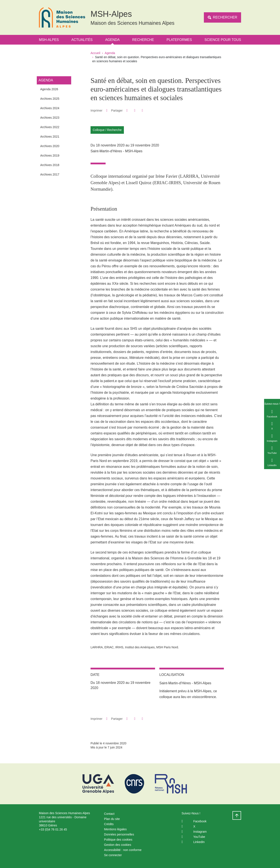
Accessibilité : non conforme (123, 850)
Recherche (143, 40)
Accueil (95, 53)
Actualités (82, 40)
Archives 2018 (50, 165)
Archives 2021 (50, 137)
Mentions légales (115, 829)
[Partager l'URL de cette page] (142, 110)
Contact (109, 814)
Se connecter (113, 855)
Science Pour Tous (223, 40)
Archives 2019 (50, 156)
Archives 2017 (50, 174)
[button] (127, 110)
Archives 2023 (50, 118)
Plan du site (112, 819)
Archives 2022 (50, 127)
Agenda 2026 (49, 89)
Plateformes (179, 40)
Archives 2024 (50, 108)
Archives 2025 (50, 99)
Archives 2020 (50, 146)
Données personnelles (119, 834)
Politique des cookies (118, 840)
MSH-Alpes (49, 40)
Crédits (109, 824)
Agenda (112, 40)
